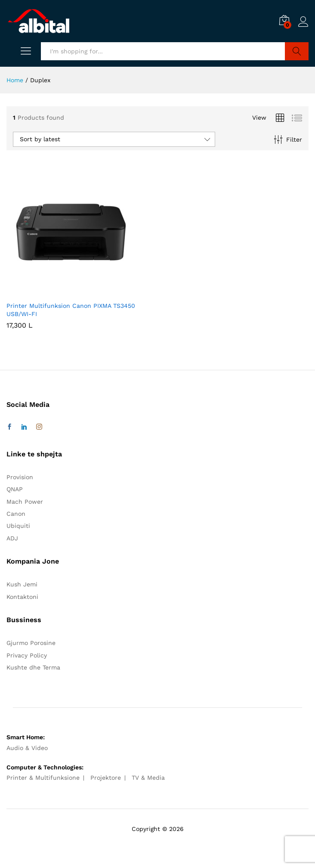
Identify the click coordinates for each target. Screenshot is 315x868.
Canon (16, 514)
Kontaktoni (22, 597)
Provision (20, 477)
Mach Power (25, 502)
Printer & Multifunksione (43, 778)
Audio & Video (27, 748)
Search (297, 51)
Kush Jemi (22, 584)
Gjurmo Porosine (31, 643)
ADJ (12, 538)
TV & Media (148, 778)
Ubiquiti (18, 526)
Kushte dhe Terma (33, 667)
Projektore (106, 778)
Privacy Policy (27, 655)
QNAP (15, 489)
